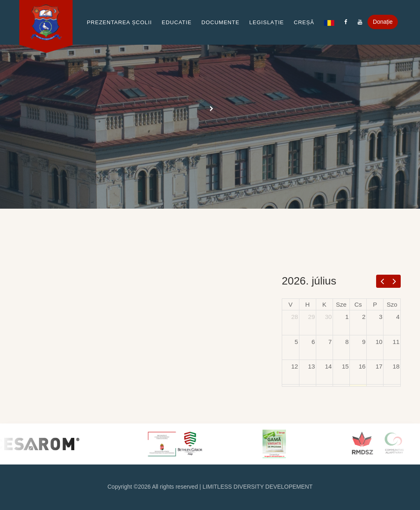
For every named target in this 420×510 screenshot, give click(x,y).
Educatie (177, 22)
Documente (220, 22)
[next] (394, 281)
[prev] (382, 281)
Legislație (267, 22)
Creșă (304, 22)
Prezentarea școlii (120, 22)
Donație (383, 22)
